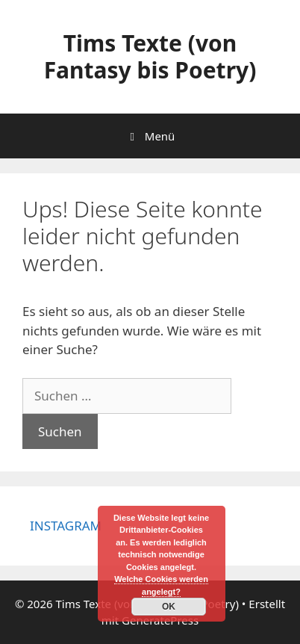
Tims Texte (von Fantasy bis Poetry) (150, 56)
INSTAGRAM (66, 526)
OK (169, 607)
